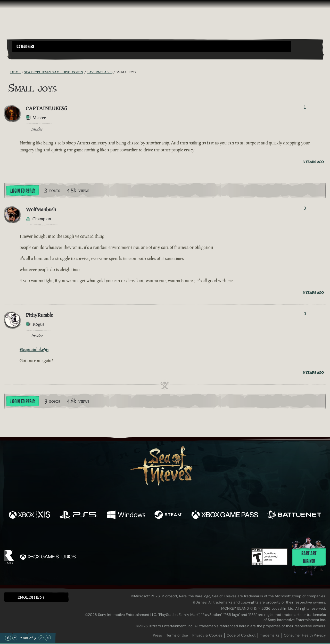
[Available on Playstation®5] (79, 515)
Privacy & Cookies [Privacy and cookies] (207, 635)
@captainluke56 (34, 349)
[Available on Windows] (126, 515)
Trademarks (270, 635)
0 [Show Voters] (305, 208)
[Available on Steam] (168, 515)
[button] (152, 46)
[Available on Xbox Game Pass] (225, 515)
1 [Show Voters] (305, 107)
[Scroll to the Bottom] (48, 638)
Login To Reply (23, 191)
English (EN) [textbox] (31, 597)
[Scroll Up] (15, 638)
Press (157, 635)
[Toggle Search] (24, 55)
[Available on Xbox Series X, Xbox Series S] (30, 515)
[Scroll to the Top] (8, 638)
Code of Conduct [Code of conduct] (241, 635)
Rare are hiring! (309, 557)
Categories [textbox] (25, 47)
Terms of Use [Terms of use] (177, 635)
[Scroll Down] (41, 638)
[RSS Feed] (7, 72)
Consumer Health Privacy (305, 635)
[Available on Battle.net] (294, 515)
